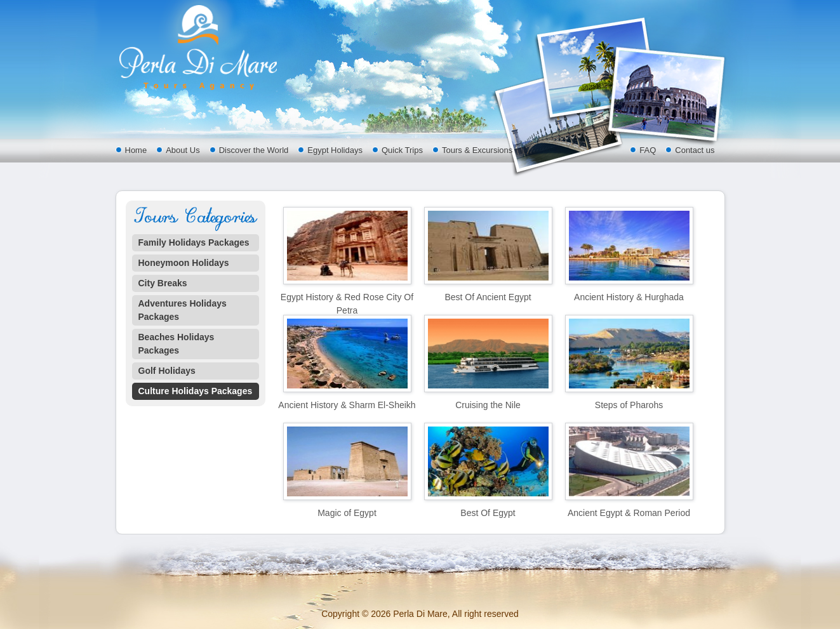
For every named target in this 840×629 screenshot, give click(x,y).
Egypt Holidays (335, 150)
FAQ (648, 150)
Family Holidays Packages (194, 242)
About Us (183, 150)
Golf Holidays (167, 371)
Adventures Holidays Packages (183, 310)
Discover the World (254, 150)
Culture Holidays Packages (196, 391)
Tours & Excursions (477, 150)
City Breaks (163, 283)
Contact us (695, 150)
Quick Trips (402, 150)
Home (136, 150)
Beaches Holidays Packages (177, 344)
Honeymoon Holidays (184, 263)
